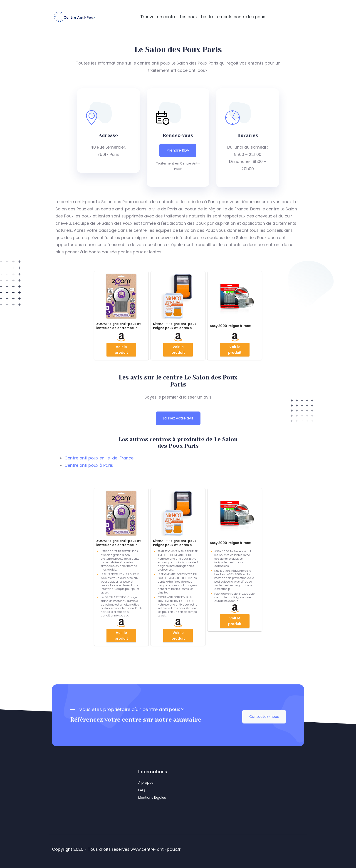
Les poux (189, 17)
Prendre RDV (178, 150)
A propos (146, 783)
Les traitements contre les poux (233, 17)
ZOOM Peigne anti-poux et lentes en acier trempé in (119, 326)
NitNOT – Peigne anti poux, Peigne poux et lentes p (175, 326)
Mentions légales (152, 798)
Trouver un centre (158, 17)
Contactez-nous (264, 717)
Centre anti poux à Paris (89, 465)
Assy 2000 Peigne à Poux (230, 326)
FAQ (142, 790)
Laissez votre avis (178, 418)
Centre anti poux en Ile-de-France (99, 458)
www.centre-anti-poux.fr (156, 849)
